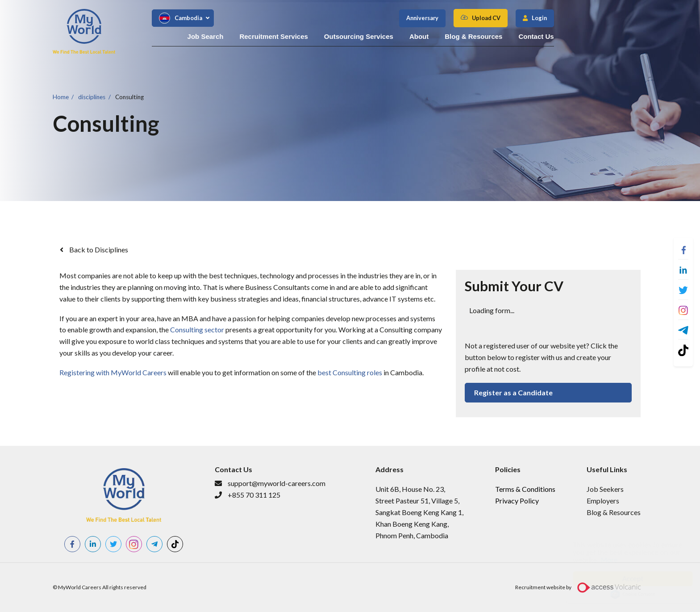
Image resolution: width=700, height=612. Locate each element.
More (600, 560)
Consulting (129, 96)
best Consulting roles (350, 372)
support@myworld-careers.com (277, 483)
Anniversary (516, 18)
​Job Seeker (604, 489)
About (513, 36)
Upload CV (579, 18)
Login (633, 18)
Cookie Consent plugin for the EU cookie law (624, 594)
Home (61, 96)
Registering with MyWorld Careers (113, 372)
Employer (601, 501)
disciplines (92, 96)
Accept (624, 579)
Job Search (299, 36)
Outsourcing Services (452, 36)
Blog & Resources (567, 36)
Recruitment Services (367, 36)
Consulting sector (197, 329)
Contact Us (630, 36)
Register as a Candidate (513, 392)
